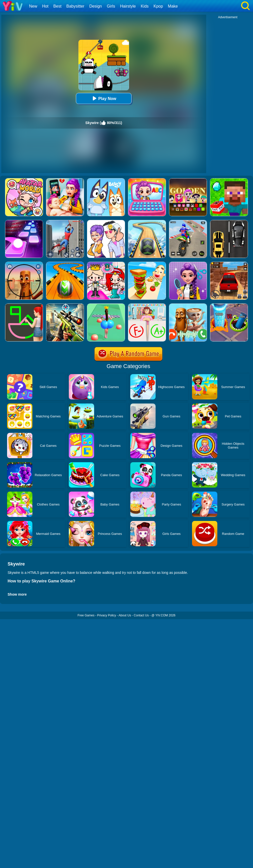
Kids (145, 6)
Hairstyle (128, 6)
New (33, 6)
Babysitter (75, 6)
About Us (125, 615)
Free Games (86, 615)
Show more (17, 594)
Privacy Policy (107, 615)
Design (96, 6)
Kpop (158, 6)
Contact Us (141, 615)
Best (57, 6)
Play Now (104, 98)
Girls (111, 6)
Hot (45, 6)
